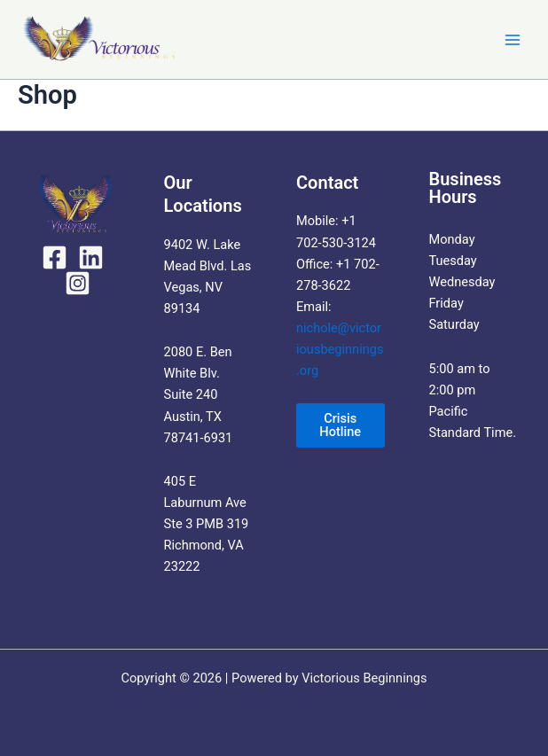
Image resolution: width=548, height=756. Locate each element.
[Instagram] (78, 283)
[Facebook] (55, 257)
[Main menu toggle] (513, 39)
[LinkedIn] (91, 257)
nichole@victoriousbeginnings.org (340, 349)
